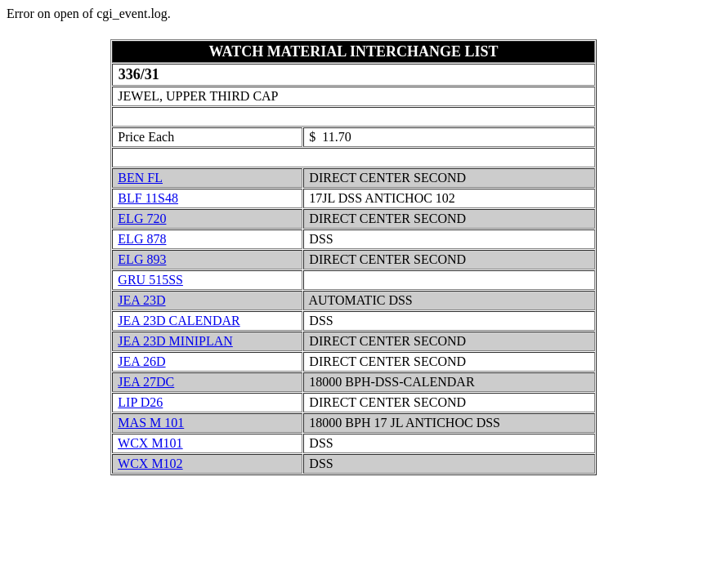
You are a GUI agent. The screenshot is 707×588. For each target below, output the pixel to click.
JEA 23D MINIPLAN (175, 341)
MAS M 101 (151, 423)
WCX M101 (150, 443)
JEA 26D (141, 361)
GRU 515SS (150, 280)
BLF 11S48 (148, 198)
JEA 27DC (146, 382)
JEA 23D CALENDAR (179, 321)
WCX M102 (150, 463)
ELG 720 (142, 218)
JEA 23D (141, 300)
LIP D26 (140, 402)
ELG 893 (142, 259)
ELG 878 (142, 239)
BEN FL (140, 178)
